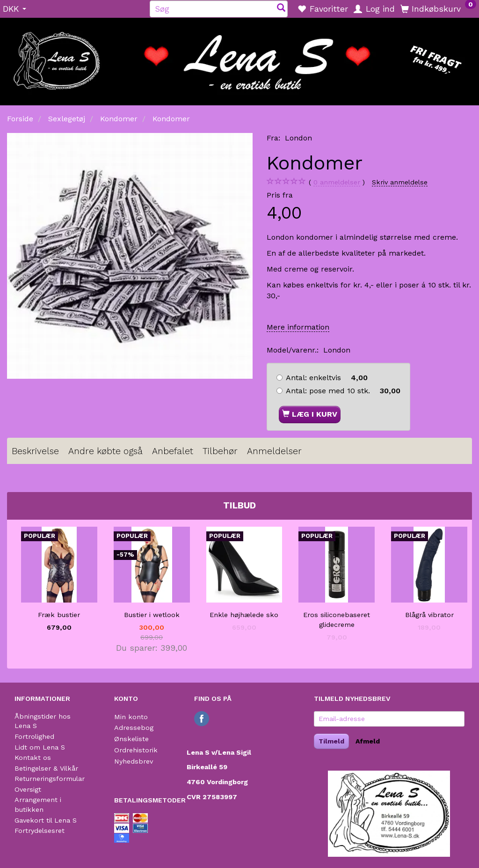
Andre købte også (105, 451)
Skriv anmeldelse (400, 182)
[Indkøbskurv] (438, 8)
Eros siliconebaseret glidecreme (337, 620)
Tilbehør (220, 451)
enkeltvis (327, 378)
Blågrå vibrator (429, 615)
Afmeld (368, 741)
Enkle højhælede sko (244, 615)
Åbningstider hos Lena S (43, 721)
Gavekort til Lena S (46, 820)
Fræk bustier (59, 615)
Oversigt (28, 789)
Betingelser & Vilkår (46, 768)
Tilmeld (331, 741)
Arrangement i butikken (38, 805)
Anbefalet (173, 451)
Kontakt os (33, 758)
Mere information (298, 327)
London (298, 138)
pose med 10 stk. (343, 391)
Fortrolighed (34, 736)
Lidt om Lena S (40, 747)
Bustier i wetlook (152, 615)
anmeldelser (337, 182)
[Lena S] (239, 59)
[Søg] (281, 9)
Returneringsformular (50, 779)
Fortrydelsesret (40, 831)
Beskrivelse (35, 451)
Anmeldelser (274, 451)
